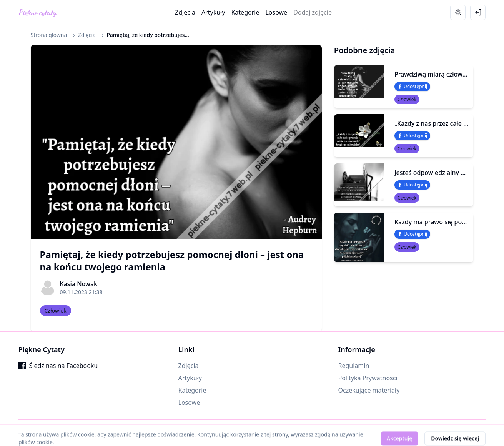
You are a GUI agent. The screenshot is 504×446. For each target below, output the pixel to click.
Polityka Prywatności (368, 378)
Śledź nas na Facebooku (58, 366)
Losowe (276, 12)
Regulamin (354, 366)
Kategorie (245, 12)
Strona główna (49, 35)
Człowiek (56, 310)
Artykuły (213, 12)
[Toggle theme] (458, 12)
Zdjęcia (185, 12)
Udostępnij (412, 86)
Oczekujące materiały (369, 390)
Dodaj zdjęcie (313, 12)
